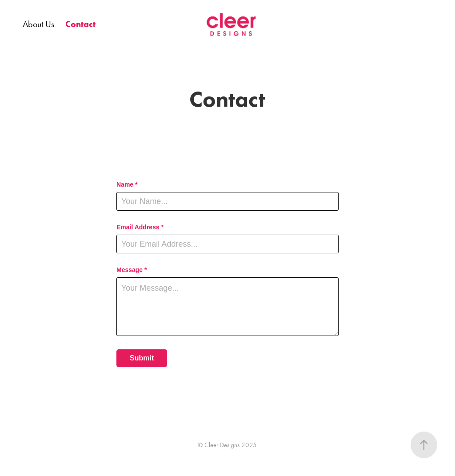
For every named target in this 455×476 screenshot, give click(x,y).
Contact (80, 24)
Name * (127, 184)
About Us (38, 24)
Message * (132, 270)
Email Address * (140, 227)
